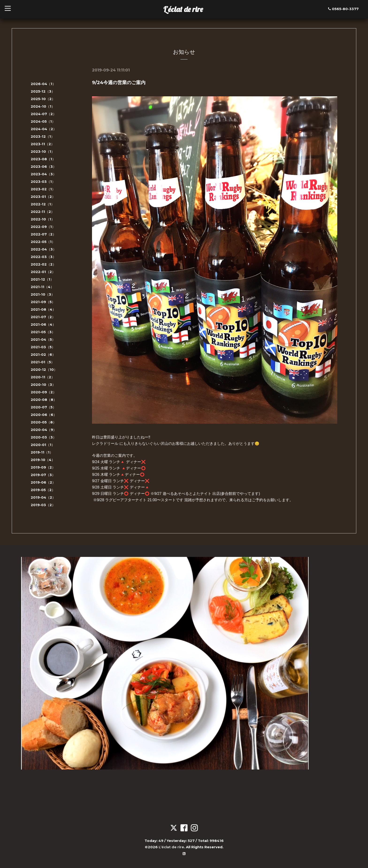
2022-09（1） (43, 227)
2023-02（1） (43, 189)
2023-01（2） (43, 197)
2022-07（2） (43, 234)
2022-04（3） (44, 249)
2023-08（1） (43, 159)
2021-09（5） (43, 302)
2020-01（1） (43, 445)
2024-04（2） (44, 129)
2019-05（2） (43, 490)
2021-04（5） (43, 339)
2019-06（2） (43, 482)
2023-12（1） (43, 136)
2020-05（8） (44, 422)
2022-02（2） (43, 264)
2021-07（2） (43, 317)
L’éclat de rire (183, 9)
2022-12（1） (43, 204)
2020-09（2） (44, 392)
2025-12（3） (43, 91)
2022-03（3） (43, 257)
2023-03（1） (43, 182)
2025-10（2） (43, 99)
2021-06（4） (43, 324)
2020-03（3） (44, 437)
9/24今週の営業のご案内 (119, 82)
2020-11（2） (43, 377)
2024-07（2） (44, 114)
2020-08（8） (44, 400)
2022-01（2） (43, 272)
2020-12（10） (44, 369)
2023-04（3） (44, 174)
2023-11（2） (43, 144)
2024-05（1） (43, 121)
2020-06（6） (44, 415)
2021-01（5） (43, 362)
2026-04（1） (43, 84)
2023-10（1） (43, 151)
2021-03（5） (43, 347)
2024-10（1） (43, 106)
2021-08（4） (43, 309)
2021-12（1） (42, 279)
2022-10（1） (43, 219)
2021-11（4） (42, 287)
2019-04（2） (43, 497)
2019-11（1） (42, 452)
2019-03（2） (43, 505)
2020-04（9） (44, 430)
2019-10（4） (43, 460)
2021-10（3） (43, 294)
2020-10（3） (43, 385)
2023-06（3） (44, 166)
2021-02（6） (43, 354)
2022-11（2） (43, 212)
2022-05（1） (43, 242)
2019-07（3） (43, 475)
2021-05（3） (43, 332)
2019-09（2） (43, 467)
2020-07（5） (43, 407)
